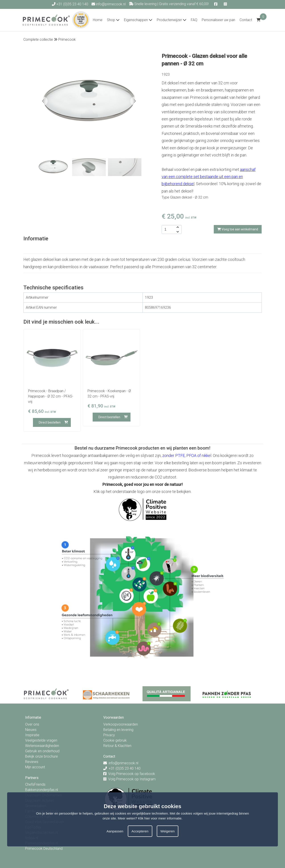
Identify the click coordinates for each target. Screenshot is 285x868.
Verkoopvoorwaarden (121, 724)
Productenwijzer (172, 20)
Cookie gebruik (115, 740)
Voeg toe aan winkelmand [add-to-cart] (238, 229)
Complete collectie (38, 40)
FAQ (194, 20)
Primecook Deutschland (44, 849)
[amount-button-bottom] (177, 232)
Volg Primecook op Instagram (132, 779)
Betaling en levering (118, 730)
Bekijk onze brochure (42, 756)
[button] (135, 101)
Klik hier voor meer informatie (160, 818)
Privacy (109, 735)
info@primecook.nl (109, 4)
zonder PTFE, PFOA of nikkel (187, 455)
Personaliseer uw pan (218, 20)
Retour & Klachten (117, 746)
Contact (246, 20)
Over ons (32, 724)
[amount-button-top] (177, 227)
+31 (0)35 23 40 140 (70, 4)
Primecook (67, 40)
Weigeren (168, 831)
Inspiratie (32, 735)
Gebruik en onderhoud (42, 751)
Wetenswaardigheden (42, 746)
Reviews (32, 762)
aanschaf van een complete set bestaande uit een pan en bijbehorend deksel (209, 177)
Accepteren (140, 831)
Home (98, 20)
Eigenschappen (138, 20)
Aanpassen (115, 831)
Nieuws (31, 730)
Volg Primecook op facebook (132, 774)
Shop (113, 20)
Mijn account (35, 767)
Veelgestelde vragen (41, 740)
